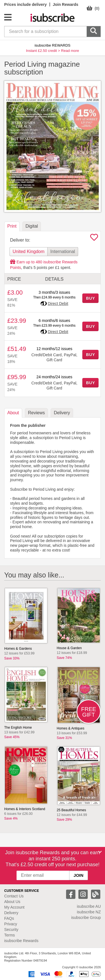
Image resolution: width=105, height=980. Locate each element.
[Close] (100, 852)
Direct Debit (58, 304)
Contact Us (14, 896)
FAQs (9, 918)
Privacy (11, 924)
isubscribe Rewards (21, 941)
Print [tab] (12, 226)
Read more (70, 51)
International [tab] (63, 251)
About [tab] (13, 413)
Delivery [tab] (62, 413)
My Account (14, 907)
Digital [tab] (32, 226)
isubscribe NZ (89, 912)
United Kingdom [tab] (29, 251)
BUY (90, 298)
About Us (12, 902)
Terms (10, 935)
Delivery (11, 913)
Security (11, 930)
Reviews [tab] (36, 413)
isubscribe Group (86, 918)
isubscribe (89, 906)
